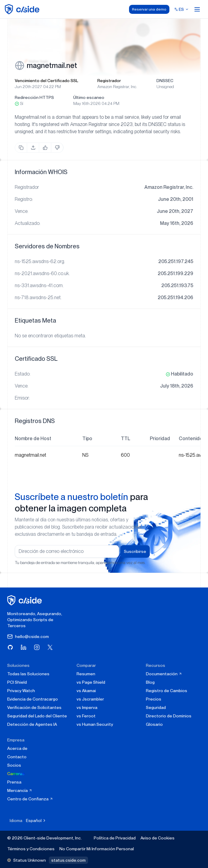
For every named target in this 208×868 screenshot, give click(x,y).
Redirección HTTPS (34, 97)
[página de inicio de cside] (25, 600)
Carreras (16, 774)
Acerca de (17, 748)
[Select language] (181, 9)
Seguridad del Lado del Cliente (37, 716)
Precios (154, 699)
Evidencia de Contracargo (33, 699)
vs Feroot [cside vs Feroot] (86, 716)
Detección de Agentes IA (32, 724)
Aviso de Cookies (158, 838)
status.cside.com (68, 860)
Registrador (109, 81)
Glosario (154, 724)
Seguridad (156, 707)
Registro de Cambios (167, 691)
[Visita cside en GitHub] (10, 647)
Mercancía (20, 790)
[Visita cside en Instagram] (37, 647)
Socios (14, 765)
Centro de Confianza (30, 799)
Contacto (17, 757)
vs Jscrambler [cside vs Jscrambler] (90, 699)
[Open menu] (197, 9)
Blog (150, 682)
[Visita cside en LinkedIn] (24, 647)
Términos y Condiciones (31, 849)
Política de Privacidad (115, 838)
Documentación (164, 674)
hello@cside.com (28, 636)
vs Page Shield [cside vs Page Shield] (91, 682)
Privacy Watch (21, 691)
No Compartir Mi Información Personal (97, 849)
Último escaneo (89, 97)
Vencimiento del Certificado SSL (46, 81)
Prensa (14, 782)
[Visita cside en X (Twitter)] (50, 647)
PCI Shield (17, 682)
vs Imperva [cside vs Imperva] (87, 707)
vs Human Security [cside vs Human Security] (95, 724)
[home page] (23, 9)
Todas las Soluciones (28, 674)
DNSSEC (165, 81)
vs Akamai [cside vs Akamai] (86, 691)
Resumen (86, 674)
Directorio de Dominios (169, 716)
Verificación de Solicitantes (34, 707)
